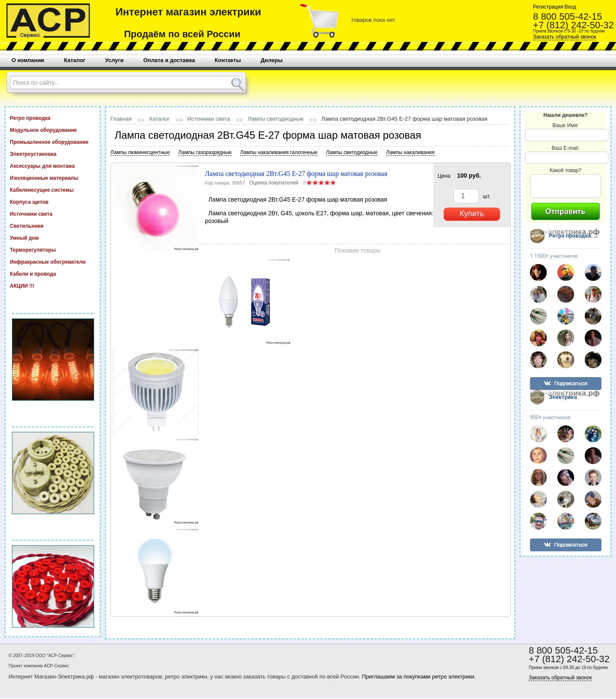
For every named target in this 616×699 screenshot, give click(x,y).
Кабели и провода (53, 274)
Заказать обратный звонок (564, 37)
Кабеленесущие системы (53, 190)
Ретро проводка (53, 118)
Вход (569, 7)
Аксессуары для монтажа (53, 166)
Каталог (159, 119)
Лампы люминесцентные (140, 152)
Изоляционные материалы (53, 178)
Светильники (53, 226)
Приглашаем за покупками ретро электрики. (419, 677)
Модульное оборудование (53, 130)
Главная (121, 119)
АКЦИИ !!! (53, 286)
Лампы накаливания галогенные (278, 152)
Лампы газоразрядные (205, 152)
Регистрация (548, 7)
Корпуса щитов (53, 202)
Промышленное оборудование (53, 142)
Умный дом (53, 238)
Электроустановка (53, 154)
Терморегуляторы (53, 250)
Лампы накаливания (410, 152)
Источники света (53, 214)
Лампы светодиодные (276, 119)
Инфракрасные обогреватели (53, 262)
